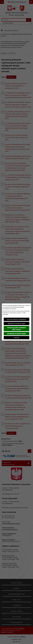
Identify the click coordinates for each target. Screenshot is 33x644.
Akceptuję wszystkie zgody (16, 334)
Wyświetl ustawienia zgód (16, 323)
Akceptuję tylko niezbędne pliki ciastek (16, 329)
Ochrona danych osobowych (16, 319)
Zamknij (17, 338)
